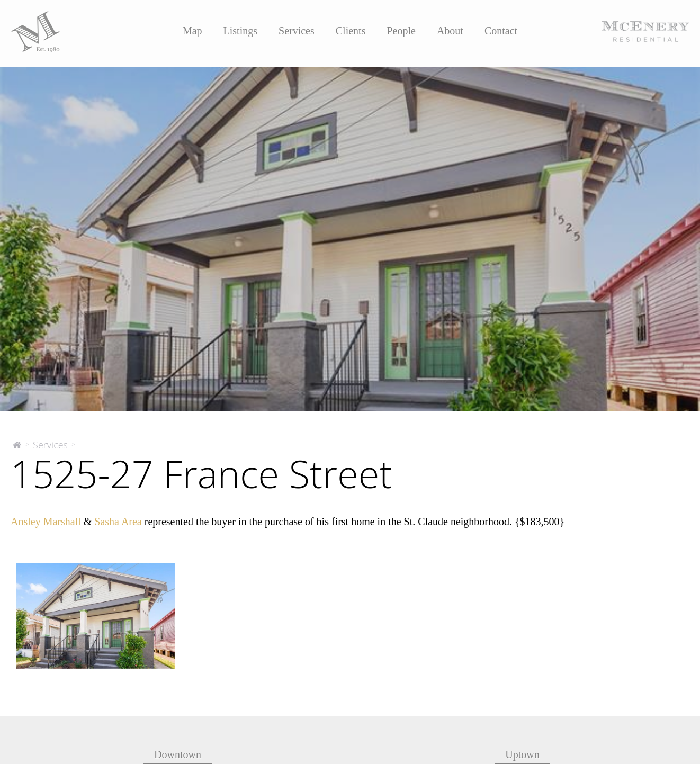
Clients (351, 31)
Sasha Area (118, 522)
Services (297, 31)
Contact (501, 31)
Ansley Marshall (46, 522)
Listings (240, 31)
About (450, 31)
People (401, 31)
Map (192, 31)
